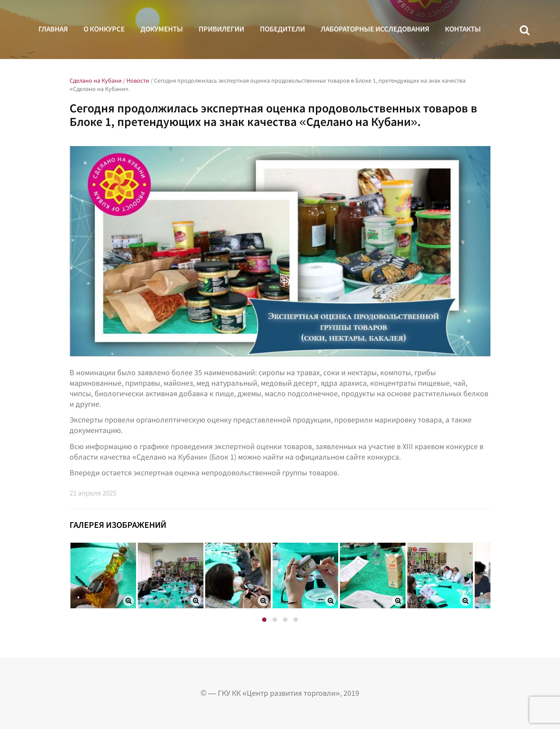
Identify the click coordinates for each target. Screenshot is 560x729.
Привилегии (221, 29)
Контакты (463, 29)
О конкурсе (104, 29)
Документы (162, 29)
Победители (282, 29)
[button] (264, 620)
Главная (53, 29)
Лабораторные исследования (375, 29)
